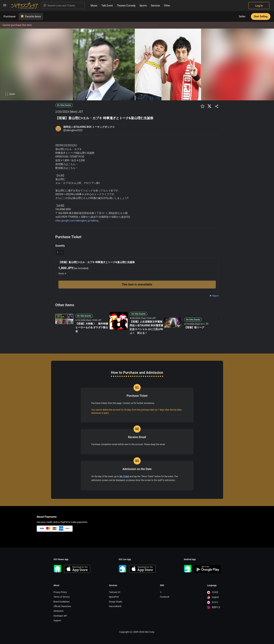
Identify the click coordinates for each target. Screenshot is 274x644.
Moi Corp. (150, 632)
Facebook (165, 597)
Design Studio (116, 602)
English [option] (213, 597)
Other (167, 6)
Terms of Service (62, 597)
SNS (162, 585)
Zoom (10, 94)
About (56, 585)
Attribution (59, 611)
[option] (214, 592)
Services (113, 585)
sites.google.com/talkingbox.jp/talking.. (78, 221)
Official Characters (62, 606)
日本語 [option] (213, 592)
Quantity (60, 246)
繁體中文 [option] (214, 607)
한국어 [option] (213, 602)
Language (212, 585)
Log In (259, 6)
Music (94, 6)
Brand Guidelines (62, 602)
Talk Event (107, 6)
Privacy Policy (60, 592)
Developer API (60, 616)
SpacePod (114, 597)
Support (57, 621)
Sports (143, 6)
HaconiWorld (115, 606)
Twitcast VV (115, 592)
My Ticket (124, 476)
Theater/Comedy (126, 6)
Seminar (155, 6)
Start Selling (261, 16)
